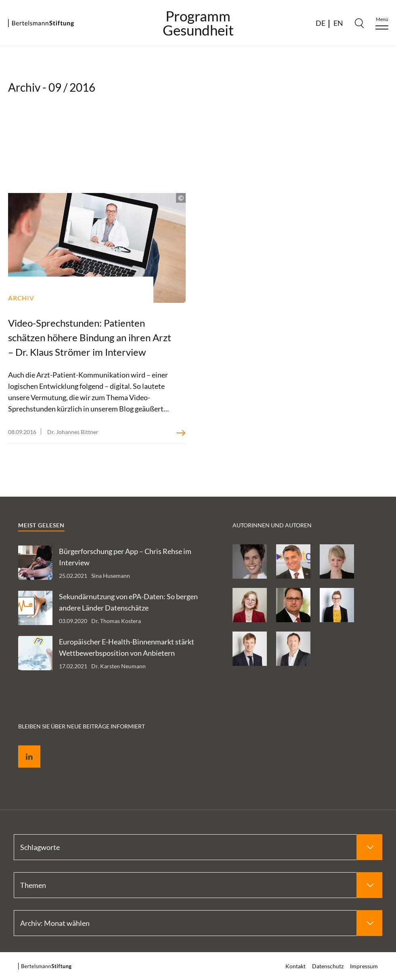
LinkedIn (23, 747)
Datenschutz (328, 966)
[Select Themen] (198, 885)
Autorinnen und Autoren (272, 525)
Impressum (364, 966)
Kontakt (295, 966)
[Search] (359, 23)
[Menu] (382, 23)
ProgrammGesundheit (198, 23)
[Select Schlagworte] (198, 847)
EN (338, 23)
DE (321, 23)
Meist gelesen (41, 525)
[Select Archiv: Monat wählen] (198, 923)
